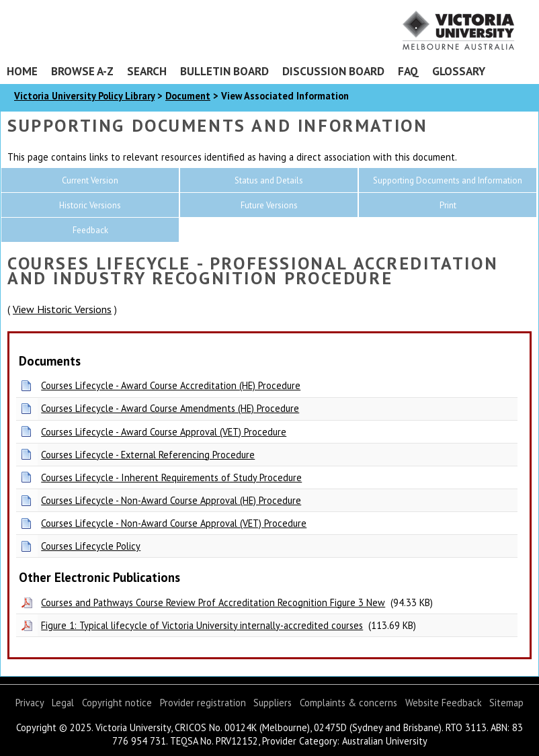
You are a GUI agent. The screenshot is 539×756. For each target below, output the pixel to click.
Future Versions (269, 205)
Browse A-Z (82, 71)
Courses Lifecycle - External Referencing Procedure (148, 455)
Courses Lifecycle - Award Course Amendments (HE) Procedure (170, 408)
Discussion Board (333, 71)
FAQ (408, 71)
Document (188, 96)
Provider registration (203, 703)
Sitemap (506, 703)
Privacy (30, 703)
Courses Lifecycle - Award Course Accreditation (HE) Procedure (171, 385)
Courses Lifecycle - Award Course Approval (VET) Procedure (164, 432)
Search (147, 71)
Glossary (459, 71)
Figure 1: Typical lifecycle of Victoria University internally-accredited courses (202, 625)
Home (22, 71)
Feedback (90, 230)
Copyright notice (117, 703)
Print (448, 205)
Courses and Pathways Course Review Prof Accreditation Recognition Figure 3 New (213, 602)
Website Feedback (444, 703)
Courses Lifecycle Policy (91, 546)
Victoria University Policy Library (84, 96)
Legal (63, 703)
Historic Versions (90, 205)
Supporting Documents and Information (448, 180)
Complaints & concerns (348, 703)
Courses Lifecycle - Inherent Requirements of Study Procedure (171, 477)
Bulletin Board (224, 71)
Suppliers (273, 703)
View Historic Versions (62, 309)
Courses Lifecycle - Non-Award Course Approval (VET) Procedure (174, 523)
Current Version (90, 180)
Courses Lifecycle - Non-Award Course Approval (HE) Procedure (171, 500)
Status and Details (269, 180)
